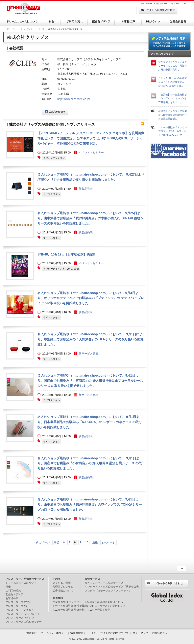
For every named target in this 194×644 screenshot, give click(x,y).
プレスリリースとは (17, 606)
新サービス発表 (88, 354)
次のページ (109, 542)
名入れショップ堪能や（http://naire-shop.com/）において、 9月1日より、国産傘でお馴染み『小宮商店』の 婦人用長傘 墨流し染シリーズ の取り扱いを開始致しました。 (90, 463)
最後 (95, 542)
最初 (56, 542)
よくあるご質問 (62, 583)
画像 (20, 145)
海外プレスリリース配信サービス (104, 583)
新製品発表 (86, 189)
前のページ (43, 542)
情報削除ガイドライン (83, 633)
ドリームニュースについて (21, 583)
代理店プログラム (63, 587)
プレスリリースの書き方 (20, 610)
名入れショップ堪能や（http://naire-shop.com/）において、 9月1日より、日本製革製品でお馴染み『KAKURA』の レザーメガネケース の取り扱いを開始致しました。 (90, 422)
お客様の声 (12, 598)
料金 (8, 587)
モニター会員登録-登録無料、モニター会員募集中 (81, 610)
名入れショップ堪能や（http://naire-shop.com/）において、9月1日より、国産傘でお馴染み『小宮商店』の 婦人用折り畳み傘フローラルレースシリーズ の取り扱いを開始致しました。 (90, 381)
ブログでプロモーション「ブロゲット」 (108, 591)
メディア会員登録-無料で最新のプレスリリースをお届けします (89, 606)
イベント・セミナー (91, 153)
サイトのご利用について (115, 633)
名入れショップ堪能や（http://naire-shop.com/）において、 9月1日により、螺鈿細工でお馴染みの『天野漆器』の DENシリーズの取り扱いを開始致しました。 (91, 339)
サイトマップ (140, 633)
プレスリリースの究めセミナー (24, 622)
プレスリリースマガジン (20, 618)
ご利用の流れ (13, 591)
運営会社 (32, 633)
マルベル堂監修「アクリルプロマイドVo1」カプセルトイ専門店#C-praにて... (173, 131)
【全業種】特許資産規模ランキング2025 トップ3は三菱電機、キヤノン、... (173, 98)
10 (87, 542)
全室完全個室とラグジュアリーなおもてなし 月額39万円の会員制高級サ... (173, 66)
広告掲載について (63, 591)
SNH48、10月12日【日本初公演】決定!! (66, 254)
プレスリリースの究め (18, 602)
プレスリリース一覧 (36, 29)
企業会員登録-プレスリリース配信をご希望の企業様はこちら (88, 602)
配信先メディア (15, 594)
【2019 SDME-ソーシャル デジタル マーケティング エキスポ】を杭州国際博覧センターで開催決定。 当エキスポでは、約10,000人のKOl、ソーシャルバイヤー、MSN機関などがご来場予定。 (91, 138)
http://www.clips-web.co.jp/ (74, 99)
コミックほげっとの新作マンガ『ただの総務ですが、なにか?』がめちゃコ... (173, 82)
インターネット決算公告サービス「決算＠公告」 (113, 587)
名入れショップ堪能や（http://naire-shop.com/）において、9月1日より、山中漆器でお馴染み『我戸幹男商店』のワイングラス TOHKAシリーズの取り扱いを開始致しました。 (90, 504)
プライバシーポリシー (54, 633)
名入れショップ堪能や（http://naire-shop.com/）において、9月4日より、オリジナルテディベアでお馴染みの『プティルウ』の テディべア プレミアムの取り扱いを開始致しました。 (91, 298)
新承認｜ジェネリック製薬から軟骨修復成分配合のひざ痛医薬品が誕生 (173, 115)
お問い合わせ (160, 633)
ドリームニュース (15, 29)
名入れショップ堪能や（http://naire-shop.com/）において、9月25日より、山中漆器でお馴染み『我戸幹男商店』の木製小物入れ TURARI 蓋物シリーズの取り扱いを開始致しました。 (90, 218)
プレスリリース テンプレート (23, 614)
